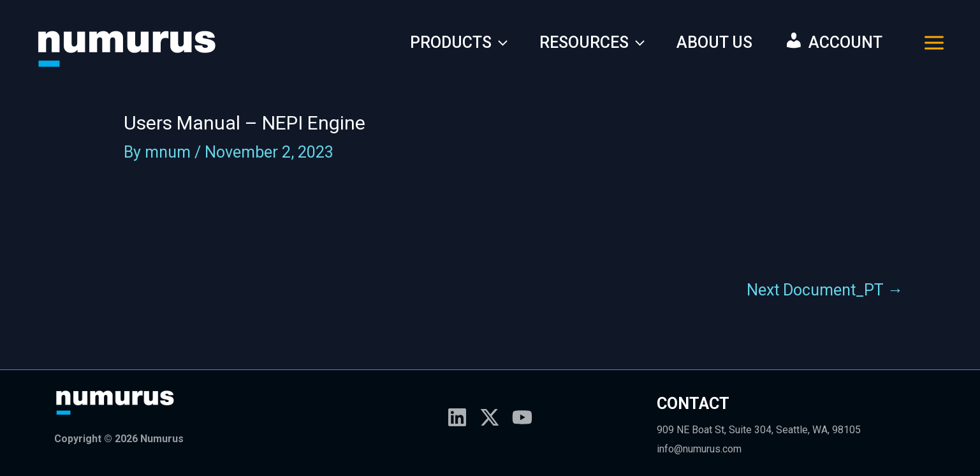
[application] (500, 43)
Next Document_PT (825, 290)
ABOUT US (714, 42)
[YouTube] (522, 417)
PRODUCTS (459, 43)
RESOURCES (592, 43)
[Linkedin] (457, 417)
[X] (490, 417)
